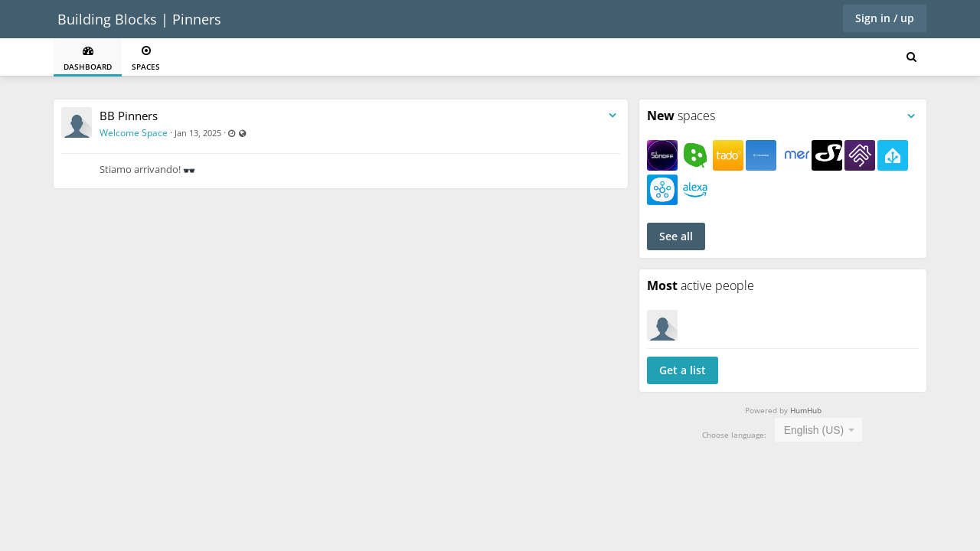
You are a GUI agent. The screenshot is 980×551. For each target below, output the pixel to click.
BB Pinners (129, 116)
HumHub (806, 410)
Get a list (683, 370)
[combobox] (819, 430)
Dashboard (88, 59)
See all (676, 236)
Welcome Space (134, 133)
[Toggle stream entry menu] (612, 116)
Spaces (146, 59)
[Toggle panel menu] (911, 116)
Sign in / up (885, 18)
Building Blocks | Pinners (139, 19)
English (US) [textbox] (814, 430)
